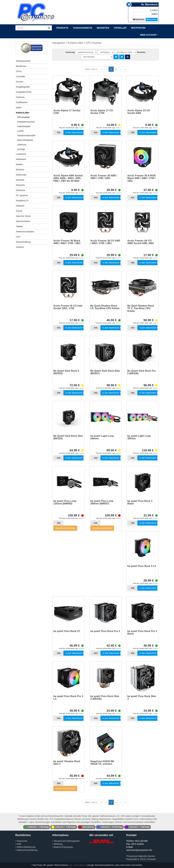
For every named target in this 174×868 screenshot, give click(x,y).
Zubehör (20, 247)
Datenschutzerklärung (26, 850)
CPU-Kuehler (23, 117)
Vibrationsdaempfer (26, 135)
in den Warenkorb (74, 132)
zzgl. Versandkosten (78, 865)
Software (20, 206)
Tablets (19, 226)
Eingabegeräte (23, 87)
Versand (81, 128)
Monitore (20, 170)
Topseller (120, 28)
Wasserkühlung (23, 242)
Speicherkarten (23, 221)
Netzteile (20, 180)
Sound (19, 211)
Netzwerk (20, 185)
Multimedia (21, 175)
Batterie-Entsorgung (62, 847)
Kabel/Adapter (24, 126)
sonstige (21, 149)
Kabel (19, 108)
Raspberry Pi (22, 201)
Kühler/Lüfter (23, 113)
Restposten (138, 28)
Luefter (21, 131)
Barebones (21, 66)
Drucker (20, 82)
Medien (20, 164)
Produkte (62, 28)
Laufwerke (21, 154)
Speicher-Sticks (23, 216)
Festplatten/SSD (24, 92)
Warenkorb (139, 19)
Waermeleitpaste (25, 140)
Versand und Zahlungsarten (66, 841)
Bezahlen (152, 19)
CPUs (19, 71)
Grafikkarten (22, 102)
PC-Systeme (22, 195)
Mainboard (21, 159)
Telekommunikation (25, 232)
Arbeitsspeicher (23, 61)
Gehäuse (20, 97)
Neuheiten (103, 28)
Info (59, 132)
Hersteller (141, 52)
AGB (18, 844)
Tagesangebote (83, 28)
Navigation (59, 43)
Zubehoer (22, 145)
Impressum (21, 841)
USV (18, 237)
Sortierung (70, 52)
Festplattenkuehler (26, 122)
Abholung (57, 844)
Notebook (21, 190)
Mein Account (149, 35)
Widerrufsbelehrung (25, 847)
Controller (21, 76)
